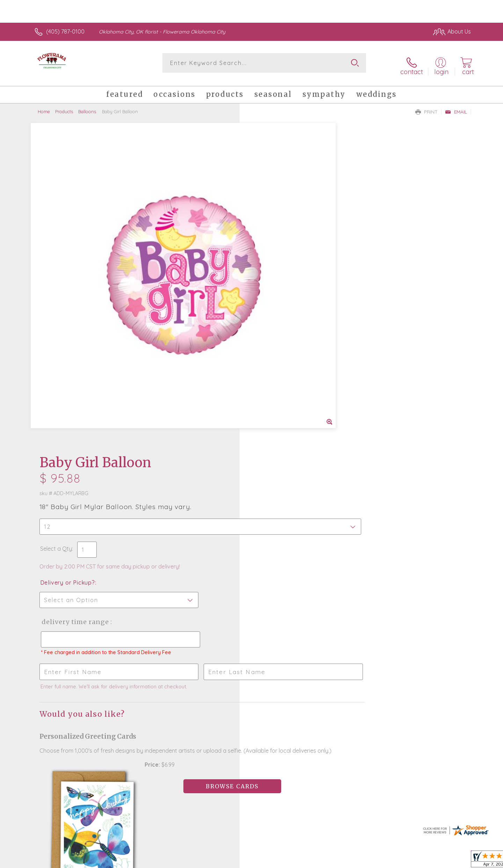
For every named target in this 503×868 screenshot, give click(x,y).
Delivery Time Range (287, 284)
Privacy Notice (359, 861)
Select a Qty (268, 211)
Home (44, 107)
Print (427, 107)
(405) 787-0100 (65, 31)
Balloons (87, 107)
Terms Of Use (318, 861)
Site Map (452, 861)
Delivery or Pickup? (280, 245)
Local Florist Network (409, 861)
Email (456, 107)
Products (64, 107)
